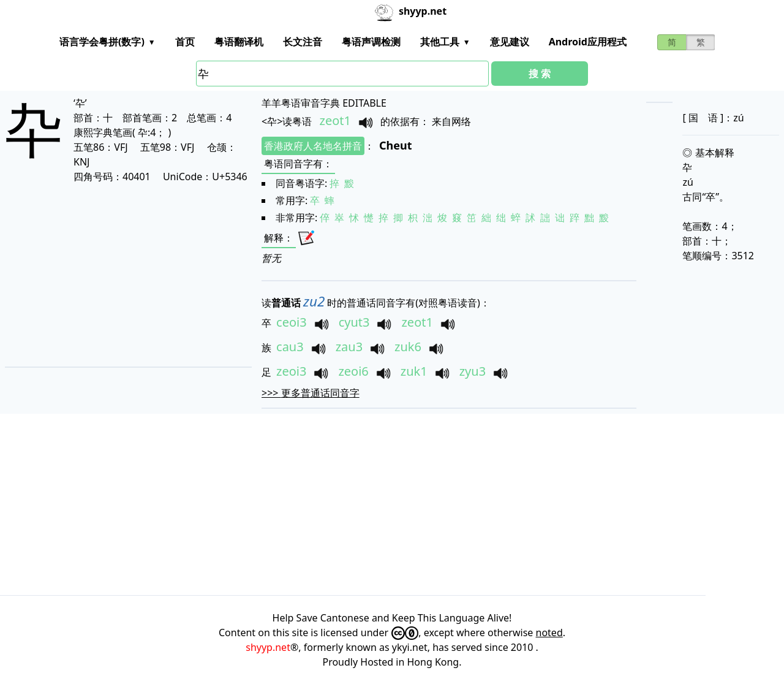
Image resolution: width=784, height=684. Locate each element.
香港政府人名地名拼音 (313, 146)
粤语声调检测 (371, 42)
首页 (185, 42)
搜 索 (540, 74)
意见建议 (510, 42)
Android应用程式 (588, 42)
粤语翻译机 (239, 42)
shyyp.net (268, 647)
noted (549, 633)
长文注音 (303, 42)
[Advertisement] (116, 275)
